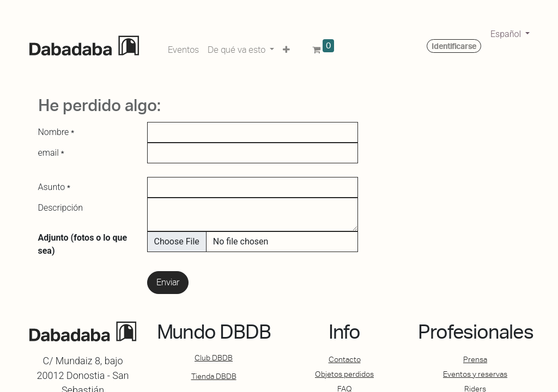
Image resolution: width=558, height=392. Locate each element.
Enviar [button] (168, 282)
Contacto (345, 359)
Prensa (475, 359)
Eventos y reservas (475, 374)
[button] (286, 48)
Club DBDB (214, 358)
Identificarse (454, 46)
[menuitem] (183, 48)
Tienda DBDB (214, 376)
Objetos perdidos (344, 374)
